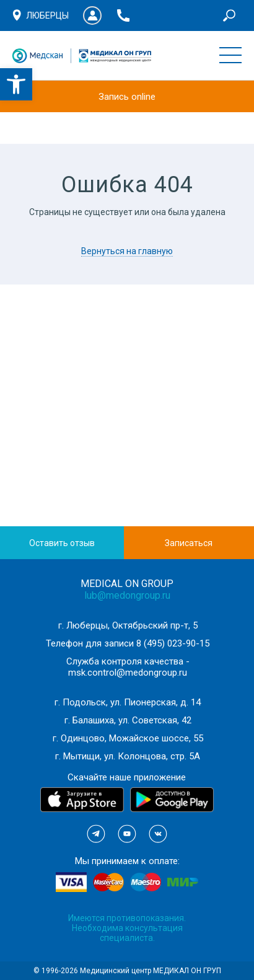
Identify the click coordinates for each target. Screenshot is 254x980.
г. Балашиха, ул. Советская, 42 (128, 720)
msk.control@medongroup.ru (128, 673)
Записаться (189, 543)
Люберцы (47, 15)
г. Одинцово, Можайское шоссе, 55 (128, 738)
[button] (16, 84)
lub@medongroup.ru (127, 595)
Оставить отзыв (62, 543)
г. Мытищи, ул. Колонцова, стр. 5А (128, 756)
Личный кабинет (92, 15)
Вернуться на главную (127, 251)
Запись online (127, 97)
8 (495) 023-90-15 (173, 643)
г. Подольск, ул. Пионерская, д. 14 (128, 702)
